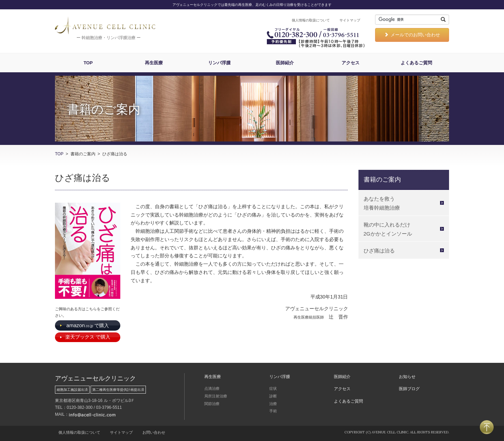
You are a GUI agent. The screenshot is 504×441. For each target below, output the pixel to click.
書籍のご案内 (382, 180)
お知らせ (407, 377)
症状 (273, 388)
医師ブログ (409, 389)
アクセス (351, 63)
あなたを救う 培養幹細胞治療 (382, 203)
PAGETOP (487, 427)
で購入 (88, 325)
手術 (273, 411)
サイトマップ (350, 20)
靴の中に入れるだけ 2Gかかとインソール (388, 229)
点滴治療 (212, 388)
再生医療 (154, 63)
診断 (273, 396)
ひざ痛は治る (379, 251)
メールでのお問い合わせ (412, 35)
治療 (273, 404)
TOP (88, 63)
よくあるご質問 (416, 63)
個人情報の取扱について (311, 20)
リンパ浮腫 (219, 63)
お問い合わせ (154, 432)
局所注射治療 (216, 396)
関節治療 (212, 404)
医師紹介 (285, 63)
